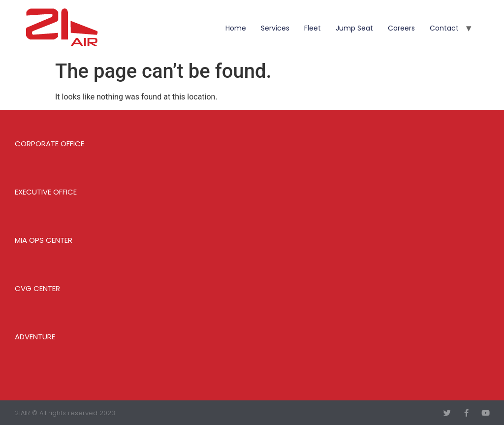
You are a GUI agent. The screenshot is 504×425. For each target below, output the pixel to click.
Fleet (313, 28)
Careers (401, 28)
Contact (444, 28)
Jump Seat (354, 28)
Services (275, 28)
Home (236, 28)
